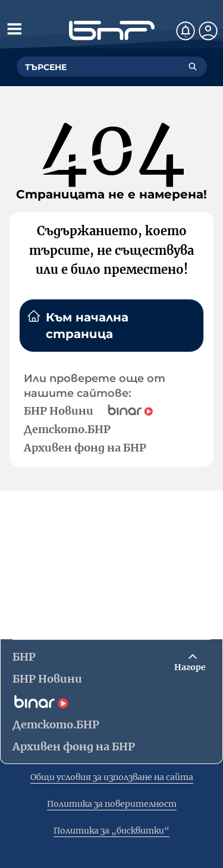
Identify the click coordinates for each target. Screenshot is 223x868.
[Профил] (208, 31)
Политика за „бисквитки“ (111, 831)
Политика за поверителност (112, 804)
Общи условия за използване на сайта (112, 777)
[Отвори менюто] (14, 29)
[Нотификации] (186, 31)
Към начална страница (78, 325)
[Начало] (112, 31)
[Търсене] (193, 67)
